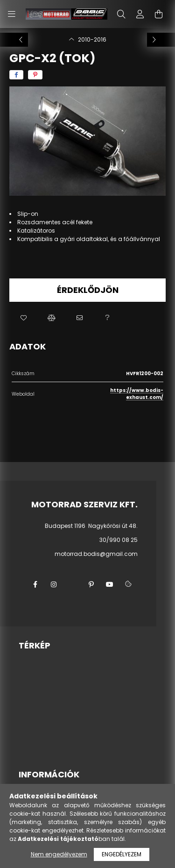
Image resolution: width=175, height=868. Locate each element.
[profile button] (140, 14)
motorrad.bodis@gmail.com (96, 554)
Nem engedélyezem (59, 854)
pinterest (91, 584)
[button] (23, 318)
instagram (54, 584)
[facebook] (16, 75)
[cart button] (159, 14)
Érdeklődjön (88, 290)
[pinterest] (35, 75)
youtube (110, 584)
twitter (72, 584)
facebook (35, 584)
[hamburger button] (12, 14)
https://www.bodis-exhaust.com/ (137, 394)
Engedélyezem (122, 854)
